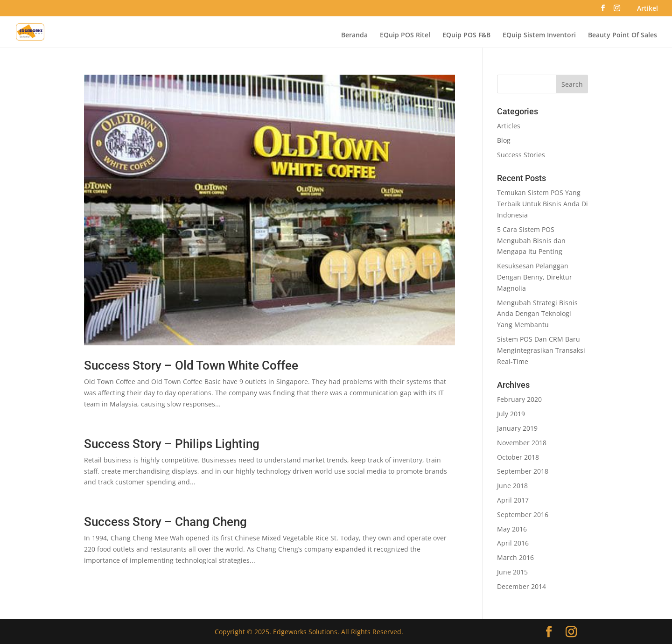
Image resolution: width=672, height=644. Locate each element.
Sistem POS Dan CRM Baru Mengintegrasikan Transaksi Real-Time (541, 350)
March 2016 (515, 557)
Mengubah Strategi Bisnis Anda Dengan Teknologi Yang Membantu (537, 314)
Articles (509, 126)
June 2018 (512, 486)
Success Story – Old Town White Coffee (191, 365)
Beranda (354, 35)
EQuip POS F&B (466, 35)
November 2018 (522, 443)
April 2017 (513, 500)
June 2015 (512, 572)
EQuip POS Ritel (405, 35)
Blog (504, 140)
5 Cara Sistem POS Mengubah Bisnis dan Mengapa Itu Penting (531, 241)
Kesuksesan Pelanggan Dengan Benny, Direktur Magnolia (535, 277)
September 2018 (523, 471)
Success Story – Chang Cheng (165, 522)
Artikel (647, 9)
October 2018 (518, 457)
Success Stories (521, 155)
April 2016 (513, 543)
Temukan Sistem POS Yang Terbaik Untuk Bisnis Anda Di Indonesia (542, 204)
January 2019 (517, 428)
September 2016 (523, 514)
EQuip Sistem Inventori (539, 35)
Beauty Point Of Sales (623, 35)
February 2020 (519, 399)
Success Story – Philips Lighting (172, 444)
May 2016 (512, 529)
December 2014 (521, 586)
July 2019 (511, 414)
